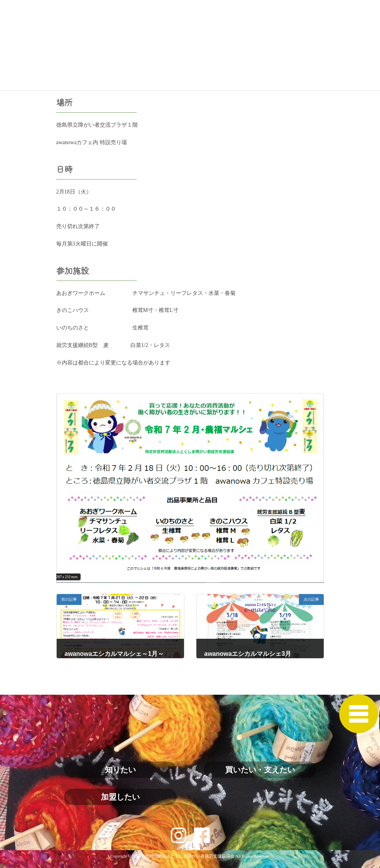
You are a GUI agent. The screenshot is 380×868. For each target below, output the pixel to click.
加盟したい (120, 797)
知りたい (120, 770)
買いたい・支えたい (260, 770)
